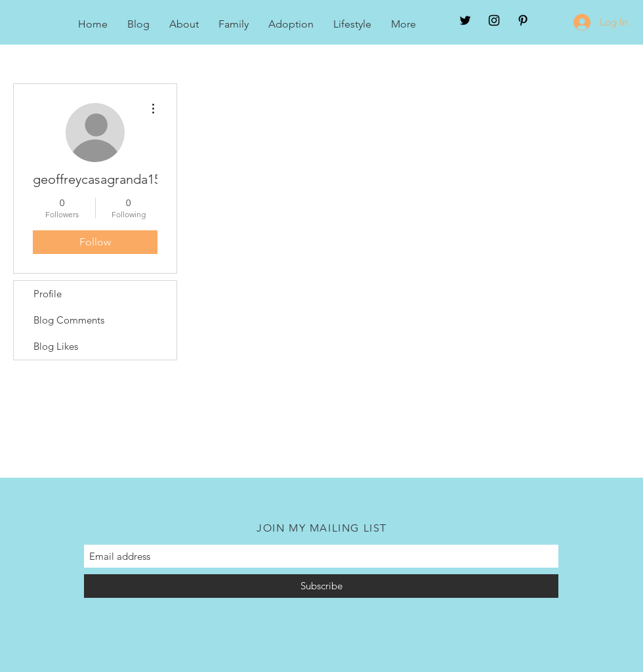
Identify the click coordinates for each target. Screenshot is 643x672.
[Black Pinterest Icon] (523, 20)
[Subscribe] (321, 586)
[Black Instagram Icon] (494, 20)
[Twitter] (465, 20)
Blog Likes (56, 346)
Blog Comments (69, 320)
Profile (48, 294)
